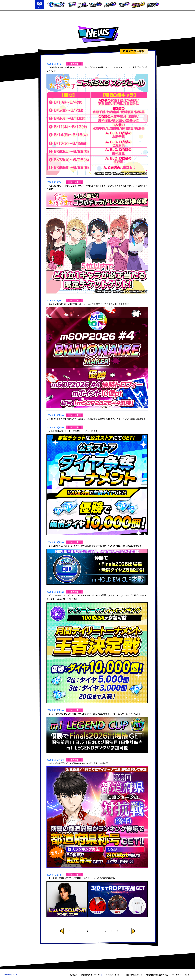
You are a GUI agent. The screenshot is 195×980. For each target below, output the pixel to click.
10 (125, 931)
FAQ (187, 975)
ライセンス (177, 975)
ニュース (46, 14)
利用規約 (74, 975)
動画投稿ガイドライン (90, 975)
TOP (37, 14)
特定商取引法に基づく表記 (157, 975)
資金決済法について (134, 975)
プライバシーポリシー (113, 975)
